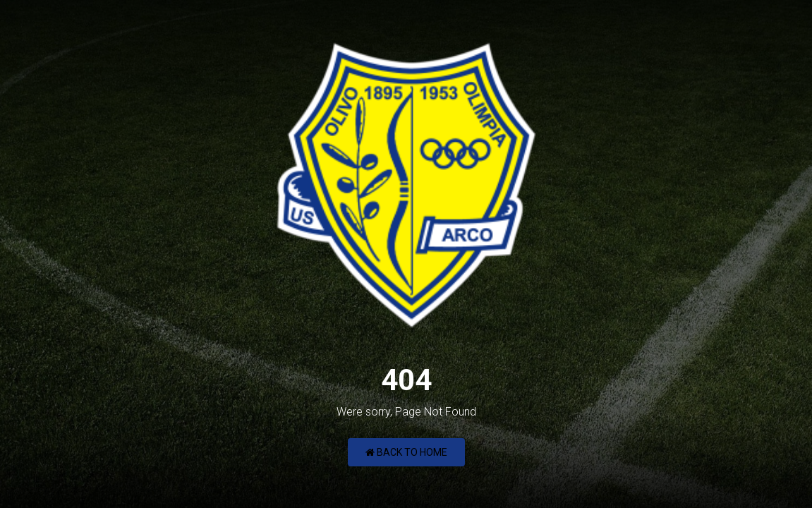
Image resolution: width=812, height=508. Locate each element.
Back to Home (406, 452)
